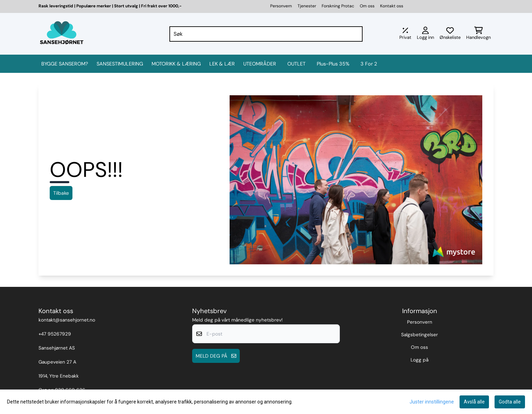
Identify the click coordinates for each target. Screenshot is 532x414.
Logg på (419, 360)
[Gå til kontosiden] (425, 34)
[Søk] (266, 34)
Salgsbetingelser (419, 335)
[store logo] (62, 34)
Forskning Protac (338, 6)
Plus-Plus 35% (333, 64)
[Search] (356, 34)
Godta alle (510, 402)
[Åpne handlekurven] (478, 34)
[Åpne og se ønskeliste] (450, 34)
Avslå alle (474, 402)
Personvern (281, 6)
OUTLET (296, 64)
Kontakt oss (392, 6)
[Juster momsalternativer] (405, 34)
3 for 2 (369, 64)
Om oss (367, 6)
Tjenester (307, 6)
